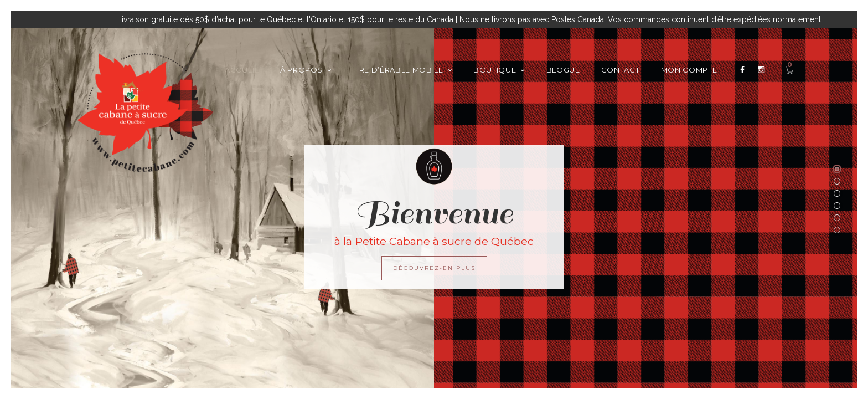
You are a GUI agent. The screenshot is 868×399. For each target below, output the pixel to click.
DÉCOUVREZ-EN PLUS (434, 268)
